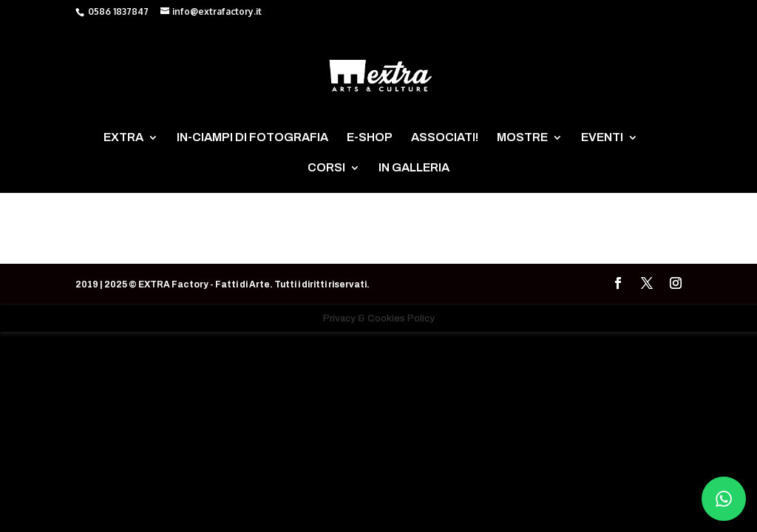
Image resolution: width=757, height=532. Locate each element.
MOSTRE (522, 138)
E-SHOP (370, 138)
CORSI (326, 168)
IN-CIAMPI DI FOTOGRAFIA (252, 138)
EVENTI (602, 138)
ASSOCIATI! (445, 138)
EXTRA (123, 138)
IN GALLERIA (414, 168)
